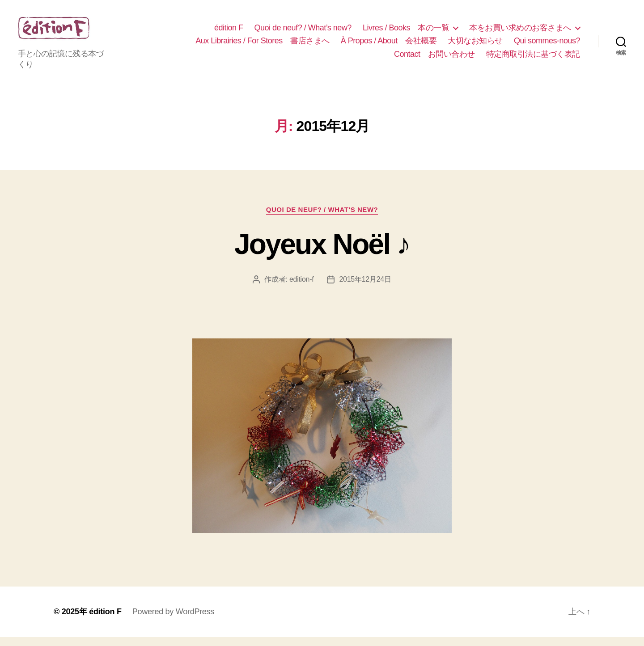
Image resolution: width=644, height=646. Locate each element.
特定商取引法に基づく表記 (533, 59)
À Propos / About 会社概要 (389, 45)
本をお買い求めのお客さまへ (520, 32)
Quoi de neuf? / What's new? (322, 218)
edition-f (302, 288)
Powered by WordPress (173, 621)
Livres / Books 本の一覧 (406, 32)
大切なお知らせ (475, 45)
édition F (229, 32)
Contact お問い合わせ (434, 59)
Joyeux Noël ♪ (322, 253)
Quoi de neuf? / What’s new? (303, 32)
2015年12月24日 (365, 288)
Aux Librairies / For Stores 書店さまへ (263, 45)
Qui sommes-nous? (547, 45)
